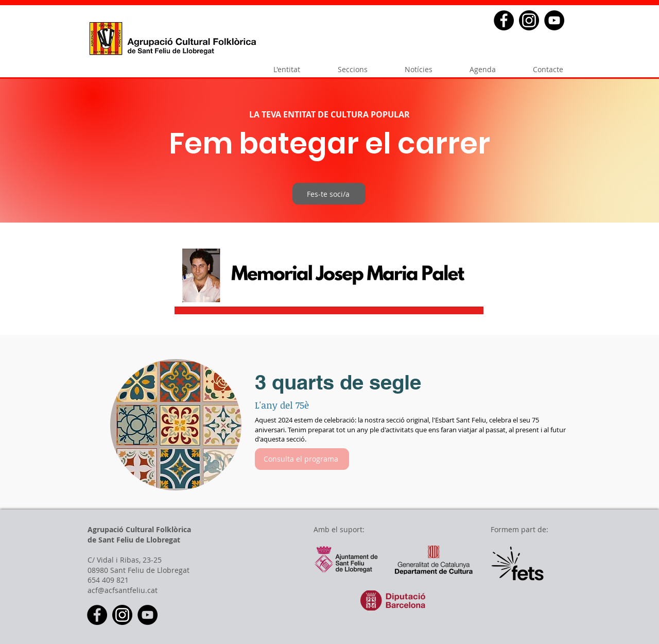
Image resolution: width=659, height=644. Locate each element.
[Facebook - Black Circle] (504, 20)
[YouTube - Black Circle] (554, 20)
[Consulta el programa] (302, 459)
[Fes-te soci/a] (329, 194)
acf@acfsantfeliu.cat (123, 590)
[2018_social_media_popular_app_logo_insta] (529, 20)
